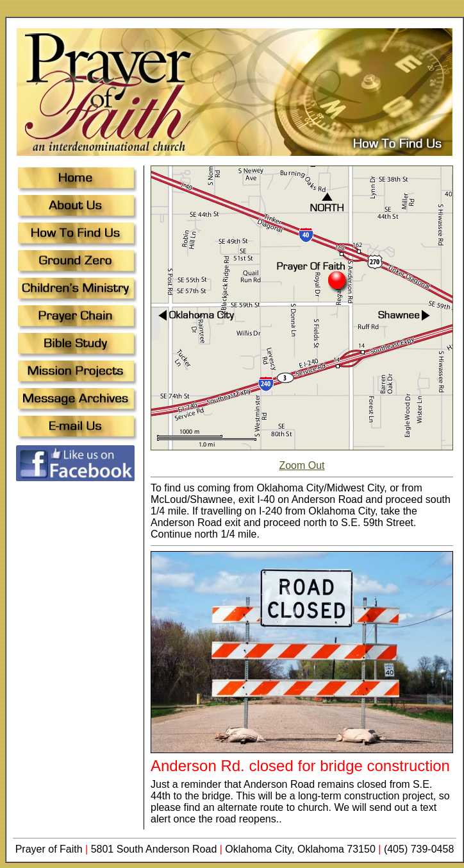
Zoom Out (302, 465)
